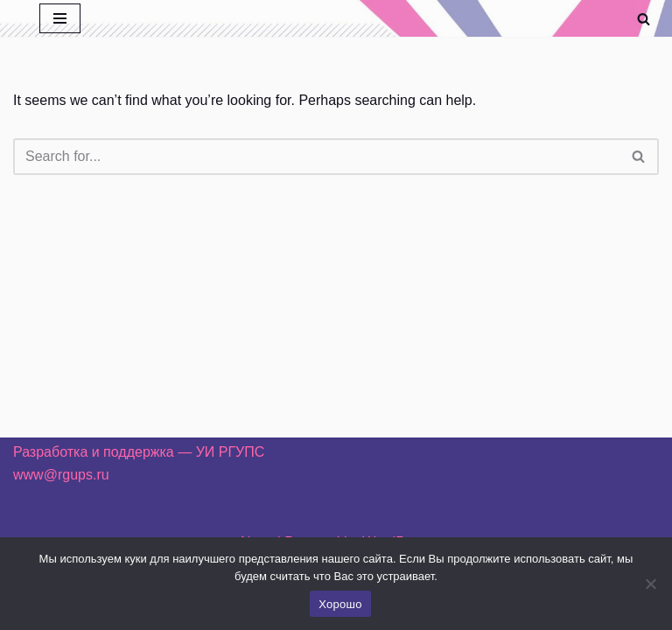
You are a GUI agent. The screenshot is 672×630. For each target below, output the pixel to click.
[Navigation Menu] (60, 18)
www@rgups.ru (61, 475)
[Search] (644, 19)
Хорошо (340, 604)
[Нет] (650, 584)
